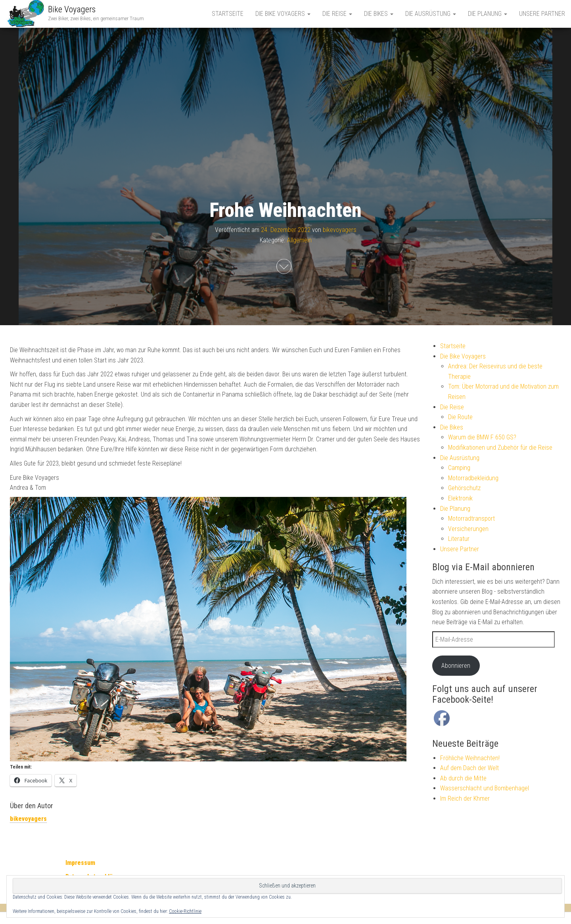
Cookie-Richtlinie (185, 911)
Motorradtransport (471, 519)
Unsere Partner (542, 14)
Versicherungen (468, 529)
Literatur (459, 539)
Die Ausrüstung (431, 14)
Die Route (460, 417)
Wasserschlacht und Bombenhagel (485, 788)
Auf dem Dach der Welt (469, 768)
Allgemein (299, 240)
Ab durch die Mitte (463, 778)
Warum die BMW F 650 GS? (482, 437)
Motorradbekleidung (473, 478)
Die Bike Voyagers (283, 14)
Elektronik (460, 498)
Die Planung (488, 14)
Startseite (228, 14)
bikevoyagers (340, 230)
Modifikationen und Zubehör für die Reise (500, 448)
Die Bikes (379, 14)
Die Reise (337, 14)
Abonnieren (456, 666)
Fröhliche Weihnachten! (470, 758)
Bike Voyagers (72, 9)
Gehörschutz (464, 488)
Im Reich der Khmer (465, 798)
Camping (459, 468)
